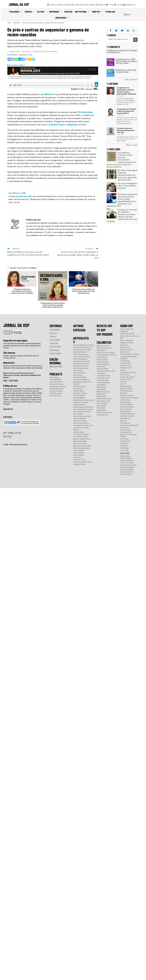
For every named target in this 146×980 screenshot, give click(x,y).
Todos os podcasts (131, 79)
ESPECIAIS (79, 330)
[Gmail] (27, 59)
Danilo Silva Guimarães (81, 368)
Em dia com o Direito (127, 377)
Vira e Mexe (124, 448)
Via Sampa (124, 446)
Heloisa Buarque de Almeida (83, 407)
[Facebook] (9, 59)
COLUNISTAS (104, 342)
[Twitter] (13, 59)
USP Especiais (125, 441)
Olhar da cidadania (127, 405)
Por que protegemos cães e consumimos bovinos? (127, 186)
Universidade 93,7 (126, 432)
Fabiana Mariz (18, 65)
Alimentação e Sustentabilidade (55, 379)
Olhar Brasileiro (126, 402)
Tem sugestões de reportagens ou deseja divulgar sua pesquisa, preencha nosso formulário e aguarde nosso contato (22, 346)
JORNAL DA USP (19, 4)
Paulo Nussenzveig (103, 401)
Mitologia (124, 393)
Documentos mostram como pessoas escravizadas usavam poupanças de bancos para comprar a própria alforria (121, 160)
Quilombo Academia (127, 416)
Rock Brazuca (125, 423)
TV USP (101, 330)
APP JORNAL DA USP (12, 433)
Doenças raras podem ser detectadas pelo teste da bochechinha (84, 291)
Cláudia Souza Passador (82, 361)
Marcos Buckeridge (80, 441)
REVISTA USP (104, 326)
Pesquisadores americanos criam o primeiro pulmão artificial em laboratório (53, 305)
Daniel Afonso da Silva (81, 364)
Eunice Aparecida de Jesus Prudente (82, 383)
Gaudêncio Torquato (80, 393)
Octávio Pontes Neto (104, 399)
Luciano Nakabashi (103, 383)
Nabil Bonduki (101, 396)
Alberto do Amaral (103, 346)
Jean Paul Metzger (80, 419)
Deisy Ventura (78, 371)
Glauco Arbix (101, 367)
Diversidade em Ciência (128, 372)
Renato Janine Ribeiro (104, 413)
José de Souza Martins (81, 423)
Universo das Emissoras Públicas (129, 436)
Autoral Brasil (125, 347)
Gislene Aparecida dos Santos (84, 400)
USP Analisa (125, 439)
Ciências (30, 12)
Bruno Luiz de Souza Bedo (106, 353)
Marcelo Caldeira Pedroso (82, 439)
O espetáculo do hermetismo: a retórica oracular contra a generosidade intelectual (126, 91)
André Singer (101, 350)
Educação (68, 12)
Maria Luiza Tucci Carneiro (82, 446)
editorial (48, 94)
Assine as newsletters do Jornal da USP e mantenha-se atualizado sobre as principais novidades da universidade (23, 367)
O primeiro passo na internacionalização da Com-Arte (126, 130)
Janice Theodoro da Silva (82, 416)
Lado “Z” (123, 384)
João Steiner (101, 373)
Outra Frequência (126, 409)
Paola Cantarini (78, 453)
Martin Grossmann (103, 392)
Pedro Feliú (77, 457)
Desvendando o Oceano (58, 386)
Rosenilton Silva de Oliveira (83, 462)
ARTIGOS (78, 326)
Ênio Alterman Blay (80, 377)
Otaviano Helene (79, 451)
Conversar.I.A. (125, 361)
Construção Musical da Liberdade (128, 358)
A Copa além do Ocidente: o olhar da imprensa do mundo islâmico (127, 111)
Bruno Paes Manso (80, 352)
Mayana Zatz (15, 51)
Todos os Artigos (132, 145)
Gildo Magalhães (79, 398)
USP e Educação (55, 396)
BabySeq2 (72, 125)
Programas (124, 332)
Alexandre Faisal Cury (104, 348)
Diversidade (56, 12)
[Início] (9, 23)
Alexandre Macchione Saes (83, 348)
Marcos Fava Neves (80, 444)
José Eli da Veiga (103, 380)
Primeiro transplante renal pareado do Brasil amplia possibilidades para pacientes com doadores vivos (122, 200)
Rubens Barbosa (102, 415)
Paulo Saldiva (101, 406)
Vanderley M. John (80, 464)
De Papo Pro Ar (126, 366)
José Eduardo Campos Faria (83, 425)
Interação (124, 382)
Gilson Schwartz (102, 362)
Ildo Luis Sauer (78, 414)
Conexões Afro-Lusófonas (130, 354)
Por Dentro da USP (56, 393)
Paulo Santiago (102, 403)
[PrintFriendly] (34, 59)
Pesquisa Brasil (126, 412)
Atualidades (16, 12)
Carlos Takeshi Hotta (81, 354)
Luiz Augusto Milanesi (81, 434)
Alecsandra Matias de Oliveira (83, 345)
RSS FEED (8, 436)
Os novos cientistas (127, 407)
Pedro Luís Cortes (79, 460)
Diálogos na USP (126, 368)
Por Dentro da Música (128, 414)
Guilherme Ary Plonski (81, 402)
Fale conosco (9, 353)
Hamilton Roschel (79, 405)
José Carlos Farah (103, 378)
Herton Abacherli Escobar (82, 412)
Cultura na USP (126, 363)
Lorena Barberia (79, 432)
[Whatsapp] (16, 59)
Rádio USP (97, 12)
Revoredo (124, 421)
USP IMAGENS (105, 334)
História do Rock (126, 379)
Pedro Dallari (101, 408)
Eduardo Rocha (102, 357)
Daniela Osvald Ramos (81, 366)
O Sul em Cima (125, 400)
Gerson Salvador (79, 396)
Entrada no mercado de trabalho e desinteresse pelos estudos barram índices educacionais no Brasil (122, 216)
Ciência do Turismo (56, 382)
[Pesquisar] (135, 40)
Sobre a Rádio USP (127, 329)
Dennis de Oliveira (79, 373)
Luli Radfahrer (101, 385)
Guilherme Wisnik (103, 369)
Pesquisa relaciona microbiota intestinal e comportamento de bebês (22, 291)
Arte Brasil (124, 345)
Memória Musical (126, 391)
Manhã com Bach (126, 389)
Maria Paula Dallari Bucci (82, 448)
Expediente (8, 409)
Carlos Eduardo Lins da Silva (106, 355)
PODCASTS (56, 374)
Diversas (123, 370)
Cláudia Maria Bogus (80, 359)
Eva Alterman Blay (79, 386)
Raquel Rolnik (101, 410)
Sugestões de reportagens (15, 340)
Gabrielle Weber (79, 391)
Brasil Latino (125, 352)
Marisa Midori (101, 390)
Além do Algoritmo (127, 340)
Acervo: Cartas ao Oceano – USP (130, 337)
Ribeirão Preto (56, 367)
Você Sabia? (125, 450)
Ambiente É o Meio (127, 343)
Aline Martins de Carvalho (82, 350)
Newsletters (9, 363)
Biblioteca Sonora (127, 350)
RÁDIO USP (127, 326)
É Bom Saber (125, 375)
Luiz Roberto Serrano (81, 437)
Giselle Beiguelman (103, 364)
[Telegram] (23, 59)
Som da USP (125, 428)
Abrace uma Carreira (127, 334)
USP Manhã (124, 444)
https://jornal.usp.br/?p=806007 (46, 51)
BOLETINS (125, 453)
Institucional (82, 12)
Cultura (42, 12)
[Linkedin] (20, 59)
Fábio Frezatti (78, 389)
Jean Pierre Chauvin (80, 421)
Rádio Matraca (125, 418)
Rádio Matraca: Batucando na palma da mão (126, 71)
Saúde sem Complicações (129, 425)
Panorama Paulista (56, 391)
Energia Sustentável (56, 389)
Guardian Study (56, 125)
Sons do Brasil (125, 430)
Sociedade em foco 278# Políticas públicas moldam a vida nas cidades (126, 61)
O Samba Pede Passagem (129, 398)
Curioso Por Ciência (56, 384)
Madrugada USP (126, 386)
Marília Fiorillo (102, 387)
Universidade (62, 18)
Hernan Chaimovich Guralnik (83, 409)
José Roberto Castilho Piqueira (81, 429)
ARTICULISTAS (81, 340)
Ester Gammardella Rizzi (82, 380)
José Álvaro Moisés (104, 376)
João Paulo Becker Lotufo (106, 371)
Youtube (61, 199)
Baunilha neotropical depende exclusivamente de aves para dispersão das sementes (127, 175)
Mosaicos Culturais (127, 395)
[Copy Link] (30, 59)
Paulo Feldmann (79, 455)
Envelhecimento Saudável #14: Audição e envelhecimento (122, 51)
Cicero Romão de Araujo (82, 357)
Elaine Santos (78, 375)
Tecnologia (110, 12)
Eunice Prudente (102, 360)
